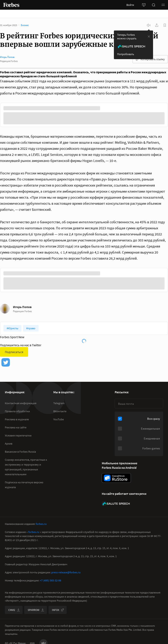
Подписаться (14, 352)
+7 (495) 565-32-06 (50, 580)
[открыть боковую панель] (144, 5)
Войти (130, 5)
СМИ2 (14, 610)
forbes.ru (41, 524)
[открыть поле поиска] (153, 5)
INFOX (58, 610)
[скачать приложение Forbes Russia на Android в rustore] (116, 478)
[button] (163, 5)
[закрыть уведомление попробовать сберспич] (149, 37)
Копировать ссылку (150, 59)
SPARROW (36, 610)
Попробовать (126, 54)
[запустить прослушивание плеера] (149, 25)
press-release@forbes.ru (66, 572)
